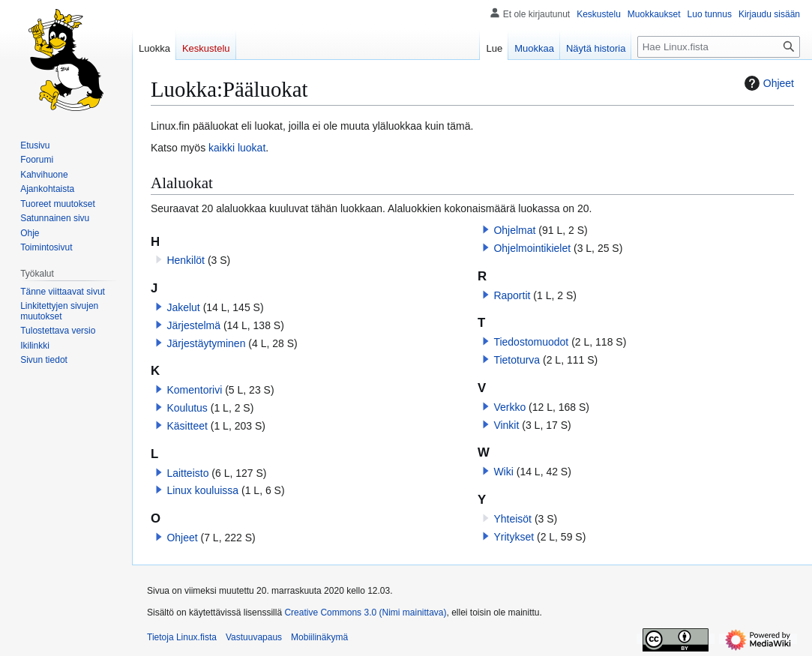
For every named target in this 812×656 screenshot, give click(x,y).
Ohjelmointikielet (532, 248)
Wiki (503, 472)
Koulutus (187, 408)
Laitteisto (187, 473)
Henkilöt (186, 260)
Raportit (512, 295)
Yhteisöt (512, 519)
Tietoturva (517, 360)
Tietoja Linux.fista (182, 637)
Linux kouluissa (202, 490)
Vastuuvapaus (254, 637)
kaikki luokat (237, 148)
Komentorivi (194, 390)
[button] (159, 307)
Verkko (509, 407)
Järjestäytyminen (206, 343)
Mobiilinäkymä (319, 637)
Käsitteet (187, 426)
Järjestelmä (193, 325)
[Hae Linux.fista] (719, 47)
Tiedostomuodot (531, 342)
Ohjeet (767, 83)
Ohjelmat (514, 230)
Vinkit (506, 425)
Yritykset (514, 537)
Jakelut (183, 307)
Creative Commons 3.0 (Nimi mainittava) (365, 613)
